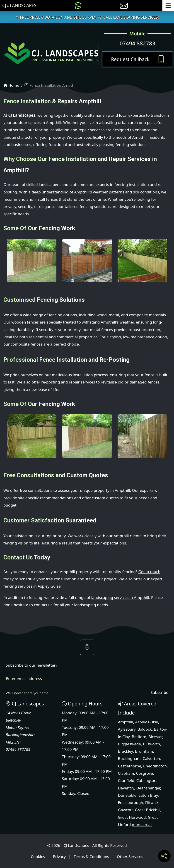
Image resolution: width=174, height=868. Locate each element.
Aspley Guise (49, 586)
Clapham (126, 773)
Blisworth (151, 744)
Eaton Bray (148, 795)
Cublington (146, 780)
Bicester (155, 737)
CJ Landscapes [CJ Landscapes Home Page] (19, 6)
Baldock (145, 729)
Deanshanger (148, 788)
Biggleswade (129, 744)
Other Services (130, 857)
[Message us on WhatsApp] (78, 6)
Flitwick (152, 802)
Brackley (126, 751)
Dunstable (127, 795)
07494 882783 (137, 43)
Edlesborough (131, 802)
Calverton (151, 758)
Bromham (144, 751)
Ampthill (126, 722)
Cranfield (126, 780)
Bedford (139, 737)
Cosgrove (145, 773)
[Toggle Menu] (168, 6)
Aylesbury (127, 729)
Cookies (38, 857)
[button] (87, 647)
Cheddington (155, 766)
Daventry (126, 788)
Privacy (59, 857)
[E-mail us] (124, 6)
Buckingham (129, 758)
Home (11, 85)
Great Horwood (132, 817)
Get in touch (149, 572)
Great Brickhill (147, 810)
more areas (142, 825)
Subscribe (159, 692)
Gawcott (126, 810)
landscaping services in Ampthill (120, 597)
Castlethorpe (130, 766)
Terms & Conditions (91, 857)
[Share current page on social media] (164, 856)
